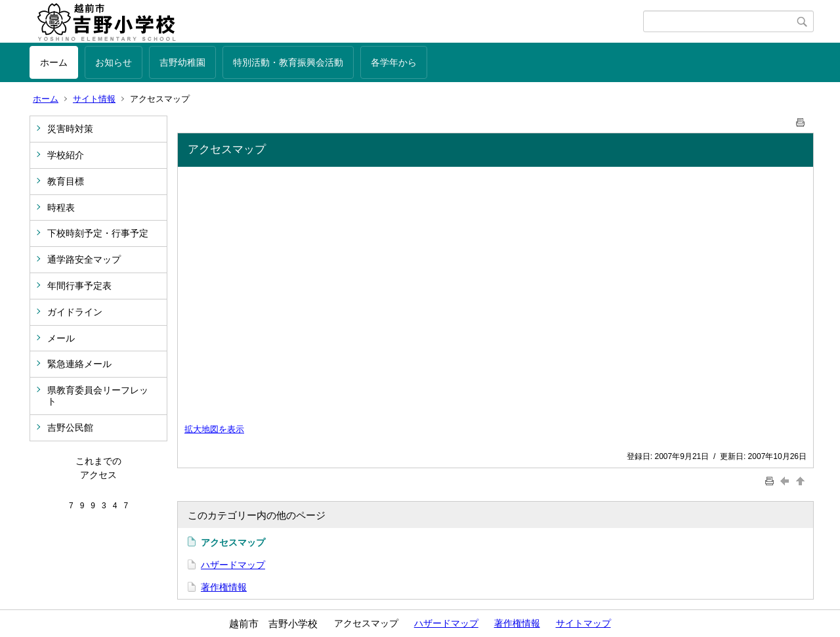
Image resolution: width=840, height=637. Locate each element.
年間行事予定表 (79, 286)
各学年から (394, 62)
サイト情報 (94, 99)
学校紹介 (66, 155)
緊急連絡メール (79, 364)
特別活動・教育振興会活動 (288, 62)
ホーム (54, 62)
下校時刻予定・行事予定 (98, 233)
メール (61, 338)
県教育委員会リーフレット (98, 396)
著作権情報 (224, 587)
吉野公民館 (70, 428)
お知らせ (114, 62)
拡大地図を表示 (214, 429)
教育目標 (66, 181)
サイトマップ (583, 623)
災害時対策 (70, 129)
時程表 (61, 208)
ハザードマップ (233, 565)
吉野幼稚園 (182, 62)
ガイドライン (75, 312)
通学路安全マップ (84, 259)
